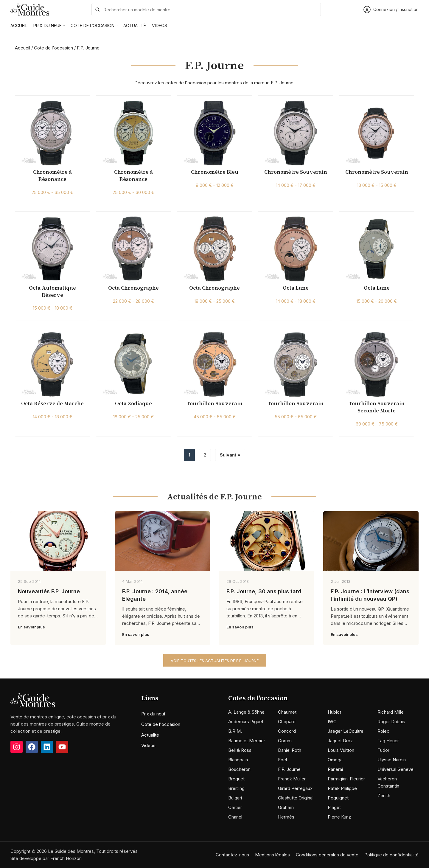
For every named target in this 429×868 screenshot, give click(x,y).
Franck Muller (292, 779)
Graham (286, 807)
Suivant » (230, 455)
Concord (287, 731)
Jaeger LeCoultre (346, 731)
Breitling (236, 788)
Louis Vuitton (341, 750)
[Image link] (33, 700)
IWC (332, 722)
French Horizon (66, 858)
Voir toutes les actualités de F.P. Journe (215, 661)
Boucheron (239, 769)
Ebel (282, 760)
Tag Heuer (388, 741)
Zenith (384, 795)
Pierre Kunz (339, 817)
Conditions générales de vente (327, 855)
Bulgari (235, 798)
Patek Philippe (342, 788)
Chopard (287, 722)
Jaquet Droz (340, 741)
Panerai (335, 769)
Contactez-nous (232, 855)
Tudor (383, 750)
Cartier (235, 807)
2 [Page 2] (205, 455)
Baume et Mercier (247, 741)
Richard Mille (391, 712)
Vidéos (148, 745)
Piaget (334, 807)
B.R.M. (235, 731)
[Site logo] (30, 9)
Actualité (150, 735)
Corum (285, 741)
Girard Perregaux (295, 788)
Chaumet (287, 712)
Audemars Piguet (246, 722)
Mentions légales (272, 855)
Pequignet (338, 798)
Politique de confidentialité (391, 855)
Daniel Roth (290, 750)
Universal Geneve (395, 769)
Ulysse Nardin (392, 760)
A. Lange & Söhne (246, 712)
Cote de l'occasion (53, 48)
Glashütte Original (296, 798)
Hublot (334, 712)
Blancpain (238, 760)
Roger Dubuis (391, 722)
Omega (335, 760)
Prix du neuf (153, 714)
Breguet (236, 779)
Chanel (235, 817)
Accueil (22, 48)
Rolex (383, 731)
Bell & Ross (240, 750)
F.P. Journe (289, 769)
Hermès (286, 817)
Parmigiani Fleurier (346, 779)
